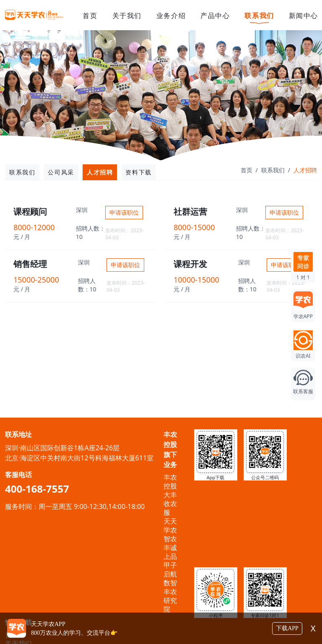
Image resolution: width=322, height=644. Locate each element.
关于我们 (127, 15)
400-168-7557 (37, 489)
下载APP (287, 628)
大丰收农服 (170, 504)
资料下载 (138, 172)
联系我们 (259, 15)
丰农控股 (170, 482)
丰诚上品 (170, 552)
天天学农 (170, 526)
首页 (90, 15)
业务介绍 (171, 15)
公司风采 (61, 172)
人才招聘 (100, 172)
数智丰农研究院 (170, 596)
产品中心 (215, 15)
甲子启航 (170, 570)
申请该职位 (124, 212)
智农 (170, 539)
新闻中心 (304, 15)
